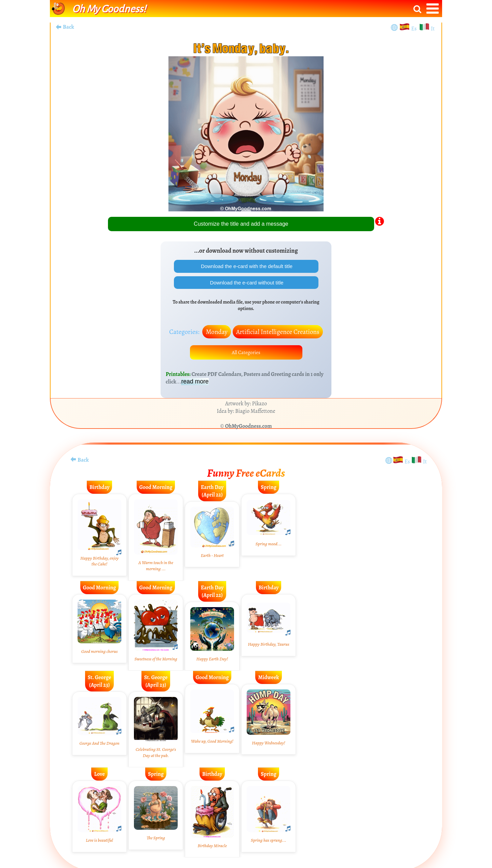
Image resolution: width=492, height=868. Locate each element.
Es (415, 29)
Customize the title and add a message (241, 224)
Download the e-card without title (246, 285)
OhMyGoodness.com (249, 431)
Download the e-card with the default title (246, 267)
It (433, 29)
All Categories (246, 356)
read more (195, 386)
